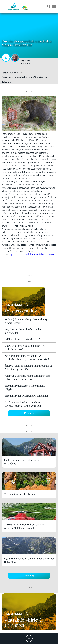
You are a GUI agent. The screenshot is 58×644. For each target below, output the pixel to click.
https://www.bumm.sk (19, 254)
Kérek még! (29, 413)
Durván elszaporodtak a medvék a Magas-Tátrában (24, 80)
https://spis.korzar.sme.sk (42, 254)
